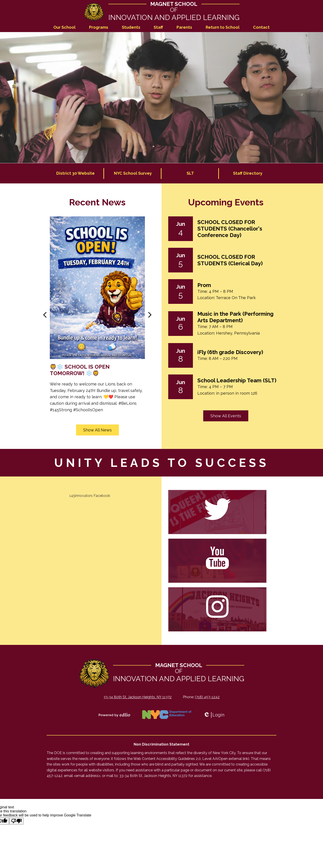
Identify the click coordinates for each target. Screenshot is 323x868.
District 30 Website (75, 173)
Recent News (97, 202)
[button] (64, 27)
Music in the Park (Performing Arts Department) (235, 317)
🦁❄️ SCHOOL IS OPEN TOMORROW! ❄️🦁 (80, 370)
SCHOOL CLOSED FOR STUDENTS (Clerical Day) (230, 260)
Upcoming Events (226, 202)
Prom (204, 285)
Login (214, 715)
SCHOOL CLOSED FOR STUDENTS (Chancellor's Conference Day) (230, 229)
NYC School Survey (133, 173)
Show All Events (226, 416)
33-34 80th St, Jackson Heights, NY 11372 (137, 697)
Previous (45, 315)
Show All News (97, 430)
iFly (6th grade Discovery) (230, 352)
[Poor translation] (16, 821)
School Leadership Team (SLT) (237, 381)
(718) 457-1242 (207, 697)
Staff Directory (248, 173)
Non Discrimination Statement (161, 745)
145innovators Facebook (90, 496)
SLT (190, 173)
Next (150, 315)
